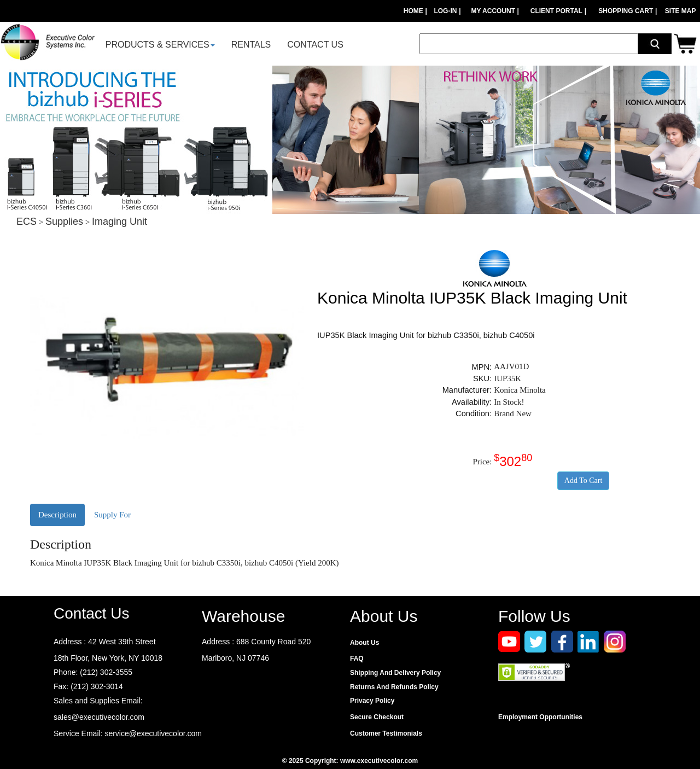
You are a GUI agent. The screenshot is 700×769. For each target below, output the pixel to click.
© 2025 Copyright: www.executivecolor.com (350, 761)
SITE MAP (681, 11)
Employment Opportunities (540, 717)
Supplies (64, 222)
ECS (27, 222)
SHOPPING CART (626, 11)
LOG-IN (445, 11)
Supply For (112, 515)
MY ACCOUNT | (496, 11)
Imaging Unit (119, 222)
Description (57, 515)
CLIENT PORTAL (556, 11)
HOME (413, 11)
